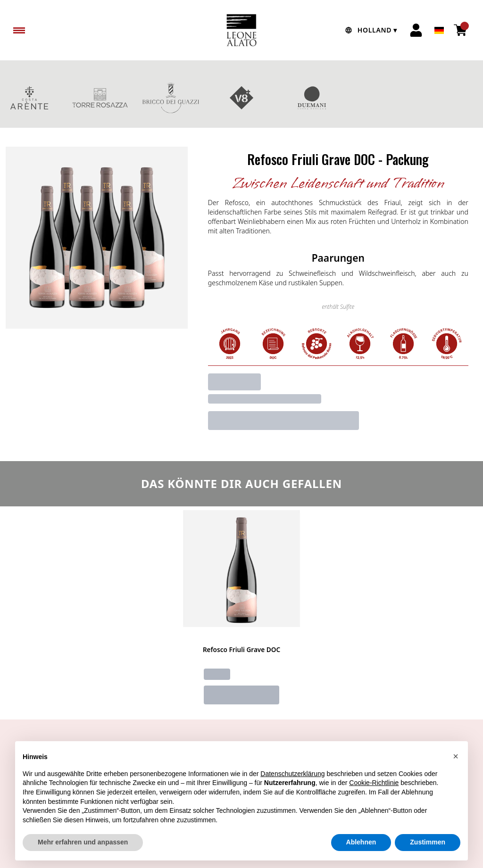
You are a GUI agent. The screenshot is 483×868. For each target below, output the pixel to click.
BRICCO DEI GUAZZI (171, 98)
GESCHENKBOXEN (383, 98)
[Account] (416, 30)
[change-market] (370, 30)
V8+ (241, 98)
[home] (241, 30)
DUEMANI (312, 98)
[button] (456, 778)
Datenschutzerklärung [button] (292, 796)
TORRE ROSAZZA (100, 98)
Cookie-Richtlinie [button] (374, 805)
